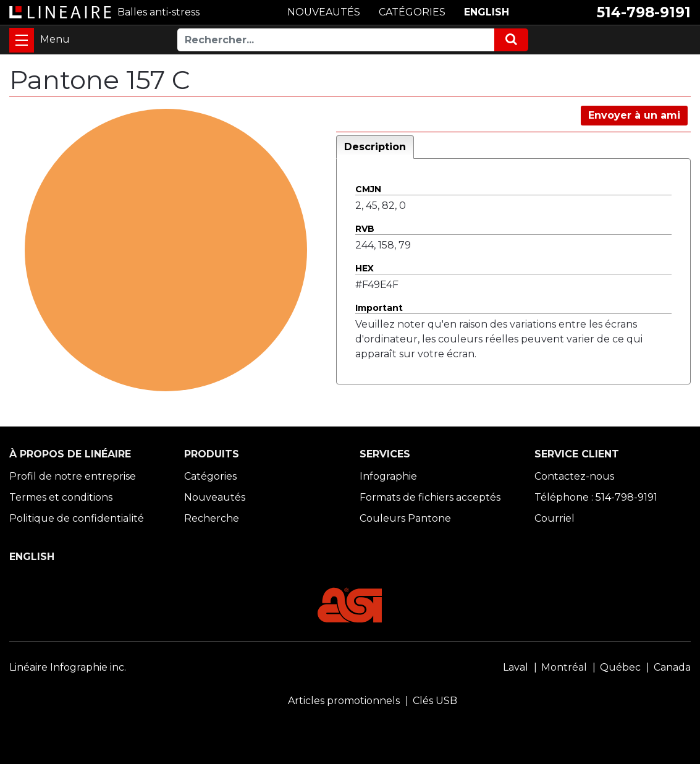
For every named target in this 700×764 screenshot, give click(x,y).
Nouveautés (215, 497)
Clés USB (435, 701)
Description (375, 147)
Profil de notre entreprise (73, 476)
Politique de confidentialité (77, 518)
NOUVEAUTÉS (324, 12)
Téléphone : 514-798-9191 (596, 497)
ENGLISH (487, 12)
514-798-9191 (644, 12)
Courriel (555, 518)
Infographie (388, 476)
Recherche (212, 518)
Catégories (210, 476)
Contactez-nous (574, 476)
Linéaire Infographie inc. (68, 667)
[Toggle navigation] (22, 40)
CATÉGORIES (412, 12)
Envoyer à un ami (634, 115)
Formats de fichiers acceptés (430, 497)
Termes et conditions (61, 497)
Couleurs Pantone (405, 518)
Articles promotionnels (344, 701)
